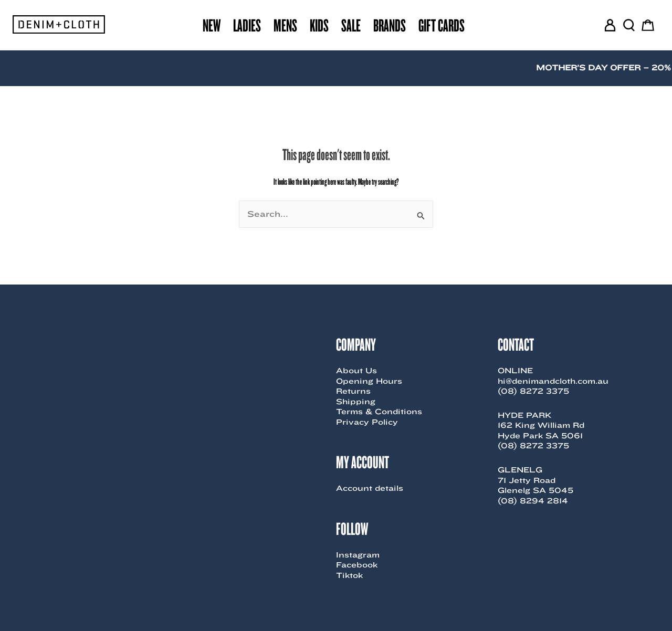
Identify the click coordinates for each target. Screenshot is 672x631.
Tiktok (349, 575)
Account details (370, 488)
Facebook (357, 565)
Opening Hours (369, 381)
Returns (353, 391)
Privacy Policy (367, 422)
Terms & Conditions (379, 412)
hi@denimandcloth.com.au (553, 381)
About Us (356, 371)
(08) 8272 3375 (533, 391)
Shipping (356, 402)
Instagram (358, 555)
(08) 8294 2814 (533, 501)
